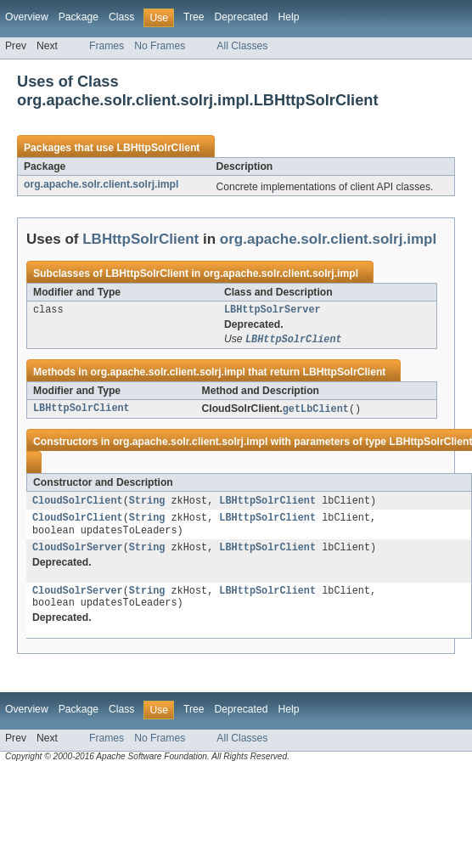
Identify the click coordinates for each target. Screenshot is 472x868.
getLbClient (316, 412)
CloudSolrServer (78, 555)
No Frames (160, 46)
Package (79, 17)
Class (121, 17)
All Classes (242, 46)
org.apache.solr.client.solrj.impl (101, 184)
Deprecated (242, 17)
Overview (27, 17)
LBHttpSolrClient (158, 148)
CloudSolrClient (78, 504)
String (147, 504)
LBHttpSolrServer (273, 311)
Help (288, 17)
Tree (194, 17)
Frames (107, 46)
